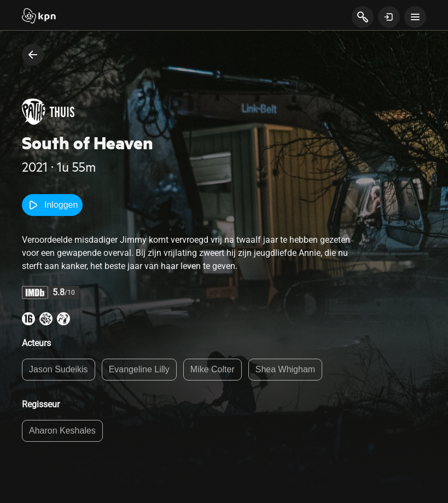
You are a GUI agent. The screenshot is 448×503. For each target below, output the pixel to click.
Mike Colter (213, 369)
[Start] (39, 17)
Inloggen (52, 205)
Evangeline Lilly (139, 369)
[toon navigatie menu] (415, 17)
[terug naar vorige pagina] (33, 55)
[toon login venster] (389, 17)
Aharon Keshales (62, 431)
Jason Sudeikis (59, 369)
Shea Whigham (285, 369)
